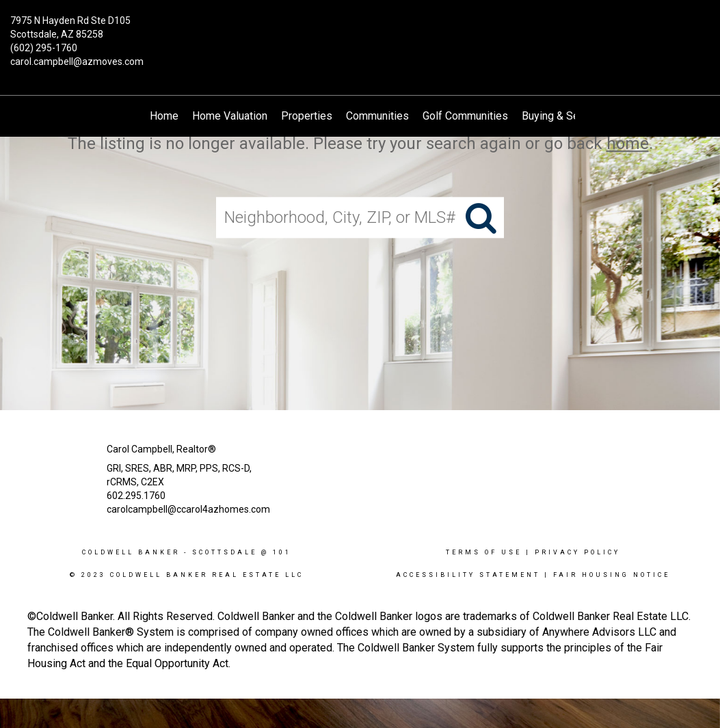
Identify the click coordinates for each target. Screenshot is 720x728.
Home (164, 116)
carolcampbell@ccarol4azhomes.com (188, 509)
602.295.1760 (136, 496)
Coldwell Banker (131, 552)
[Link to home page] (360, 31)
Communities (377, 116)
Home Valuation (230, 116)
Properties (307, 116)
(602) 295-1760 (44, 48)
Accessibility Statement (468, 575)
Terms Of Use (484, 552)
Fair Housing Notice (612, 575)
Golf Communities (465, 116)
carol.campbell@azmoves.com (77, 62)
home (628, 144)
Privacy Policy (577, 552)
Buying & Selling (560, 116)
